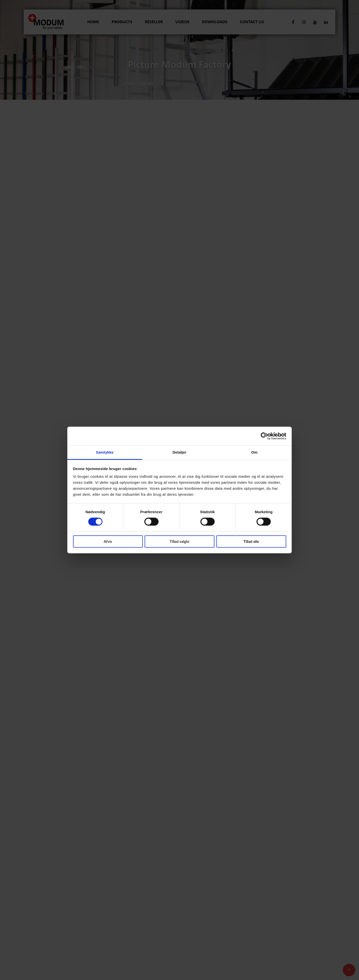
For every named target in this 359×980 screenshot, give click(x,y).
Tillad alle (251, 541)
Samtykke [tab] (105, 452)
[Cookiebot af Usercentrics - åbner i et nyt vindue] (264, 436)
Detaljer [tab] (179, 452)
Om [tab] (254, 452)
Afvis (108, 541)
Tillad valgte (179, 541)
